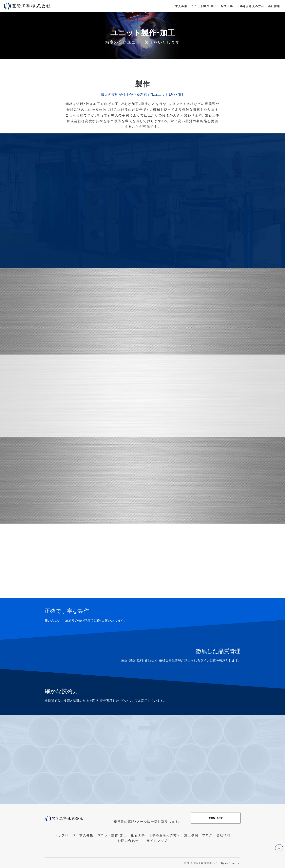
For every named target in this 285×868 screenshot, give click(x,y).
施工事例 (191, 835)
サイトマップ (157, 841)
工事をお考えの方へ (164, 835)
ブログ (207, 835)
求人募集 (86, 835)
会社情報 (223, 835)
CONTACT (216, 818)
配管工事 (138, 835)
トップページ (65, 835)
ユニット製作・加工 (112, 835)
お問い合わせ (128, 841)
